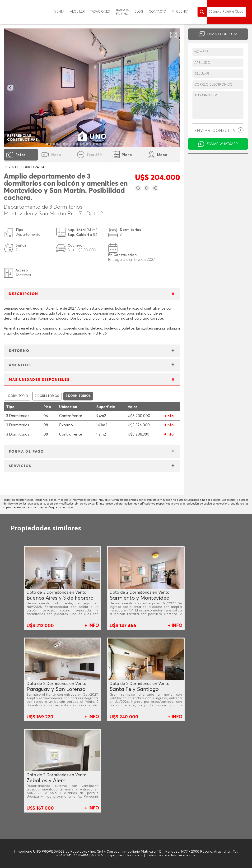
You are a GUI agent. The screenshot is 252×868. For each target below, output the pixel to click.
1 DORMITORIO (17, 396)
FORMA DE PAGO (26, 452)
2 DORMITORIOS (47, 396)
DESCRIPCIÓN (23, 294)
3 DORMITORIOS (78, 396)
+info (169, 416)
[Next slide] (174, 88)
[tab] (47, 144)
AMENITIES (20, 365)
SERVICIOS (20, 466)
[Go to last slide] (10, 88)
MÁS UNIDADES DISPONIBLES (39, 380)
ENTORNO (19, 351)
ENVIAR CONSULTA (222, 34)
